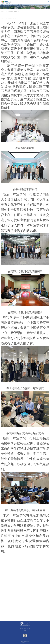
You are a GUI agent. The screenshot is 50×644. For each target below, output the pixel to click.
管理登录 (25, 630)
